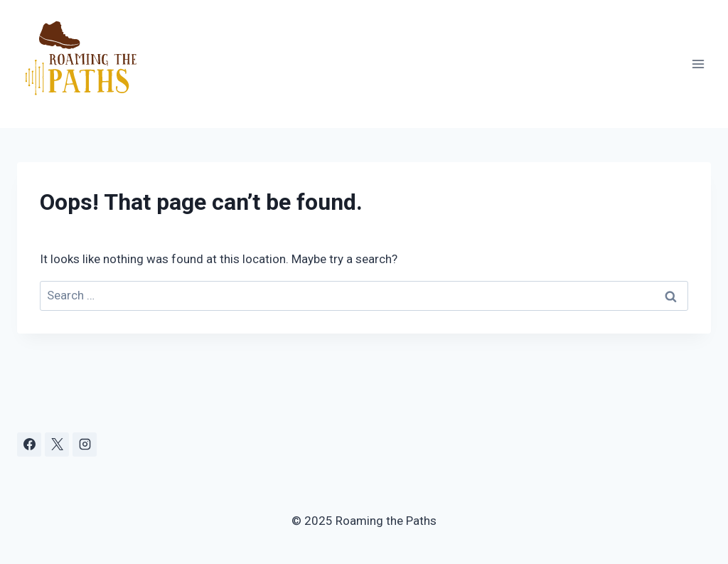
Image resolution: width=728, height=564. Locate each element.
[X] (57, 445)
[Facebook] (29, 445)
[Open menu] (698, 64)
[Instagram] (85, 445)
